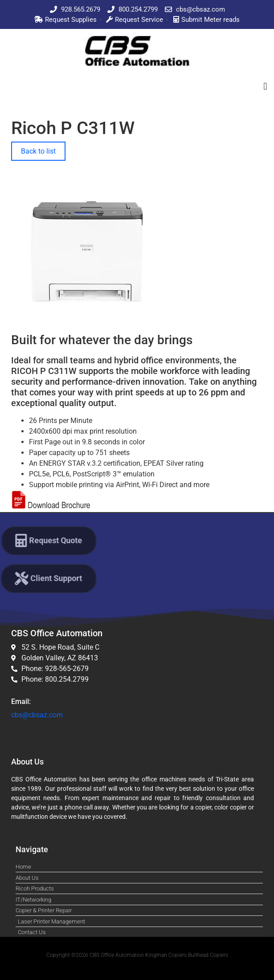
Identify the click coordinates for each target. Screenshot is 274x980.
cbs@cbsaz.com (37, 715)
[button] (265, 86)
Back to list (38, 151)
